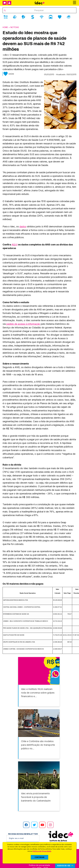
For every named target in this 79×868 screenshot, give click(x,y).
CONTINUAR (40, 857)
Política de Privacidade (42, 851)
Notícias (15, 27)
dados (23, 227)
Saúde (11, 74)
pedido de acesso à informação (23, 324)
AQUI (15, 245)
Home (5, 27)
